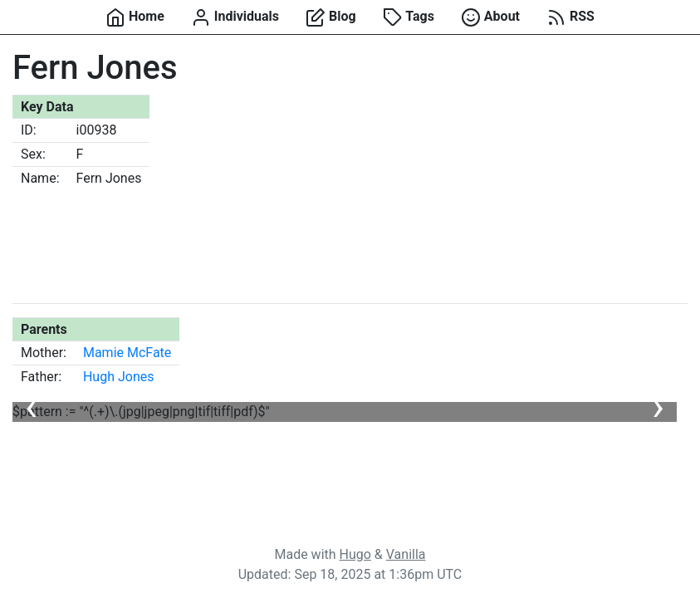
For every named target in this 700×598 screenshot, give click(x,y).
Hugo (355, 554)
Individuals (235, 17)
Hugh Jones (119, 377)
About (490, 17)
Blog (331, 17)
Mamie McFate (127, 353)
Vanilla (406, 554)
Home (135, 17)
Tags (409, 17)
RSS (570, 17)
